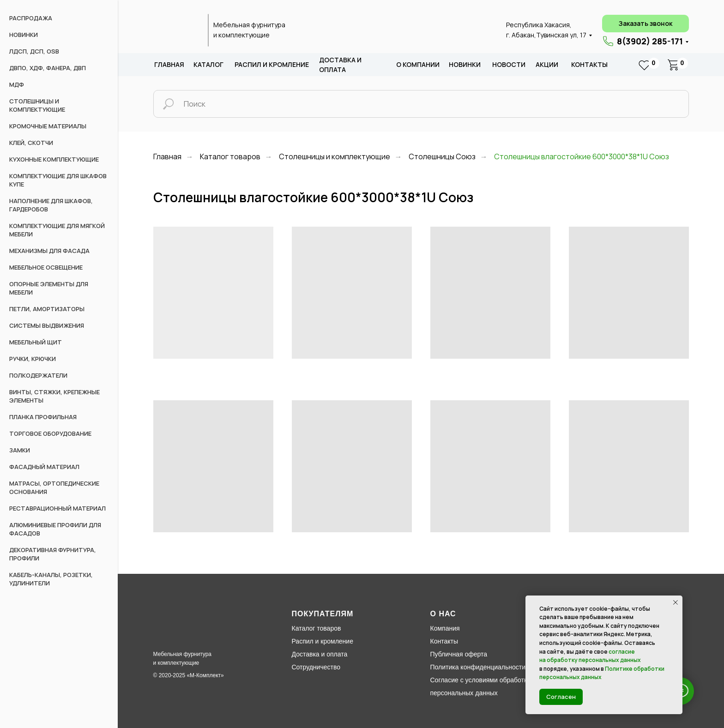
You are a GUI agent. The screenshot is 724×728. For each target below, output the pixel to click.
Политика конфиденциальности (478, 667)
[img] (175, 30)
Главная (169, 64)
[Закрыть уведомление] (676, 602)
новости (509, 64)
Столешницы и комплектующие (335, 157)
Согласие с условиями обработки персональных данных (480, 686)
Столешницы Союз (442, 157)
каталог (208, 64)
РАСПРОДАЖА (31, 18)
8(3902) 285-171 (650, 41)
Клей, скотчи (31, 143)
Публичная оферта (459, 654)
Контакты (589, 64)
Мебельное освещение (46, 267)
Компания (445, 628)
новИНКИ (465, 64)
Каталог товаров (230, 157)
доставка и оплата (340, 65)
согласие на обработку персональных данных (590, 656)
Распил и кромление (323, 641)
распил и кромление (272, 64)
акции (547, 64)
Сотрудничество (316, 667)
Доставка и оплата (320, 654)
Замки (20, 450)
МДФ (17, 84)
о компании (418, 64)
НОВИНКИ (24, 35)
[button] (646, 24)
